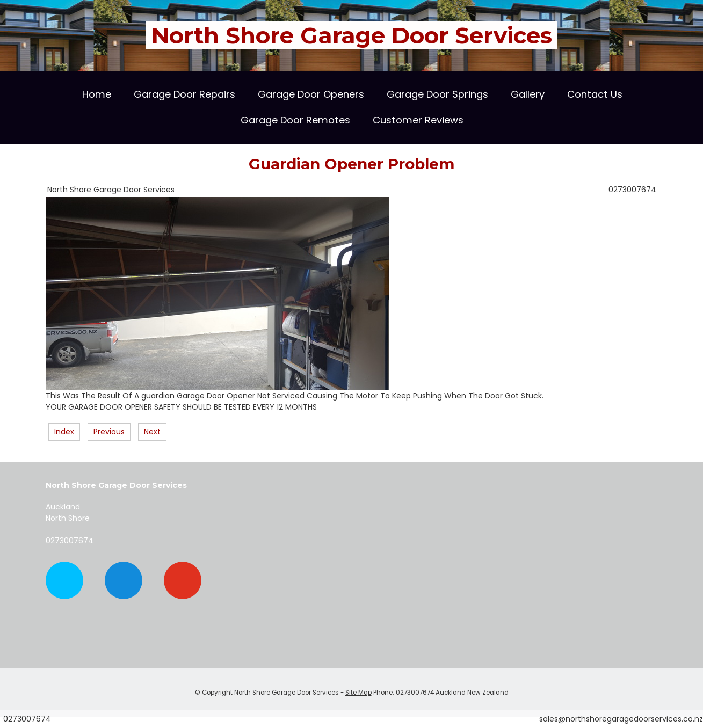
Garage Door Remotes (295, 120)
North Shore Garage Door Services (352, 35)
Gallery (528, 94)
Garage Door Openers (311, 94)
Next (152, 432)
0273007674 (632, 190)
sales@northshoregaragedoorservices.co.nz (621, 719)
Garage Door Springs (437, 94)
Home (97, 94)
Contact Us (595, 94)
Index (64, 432)
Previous (109, 432)
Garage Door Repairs (184, 94)
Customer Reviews (418, 120)
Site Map (358, 693)
